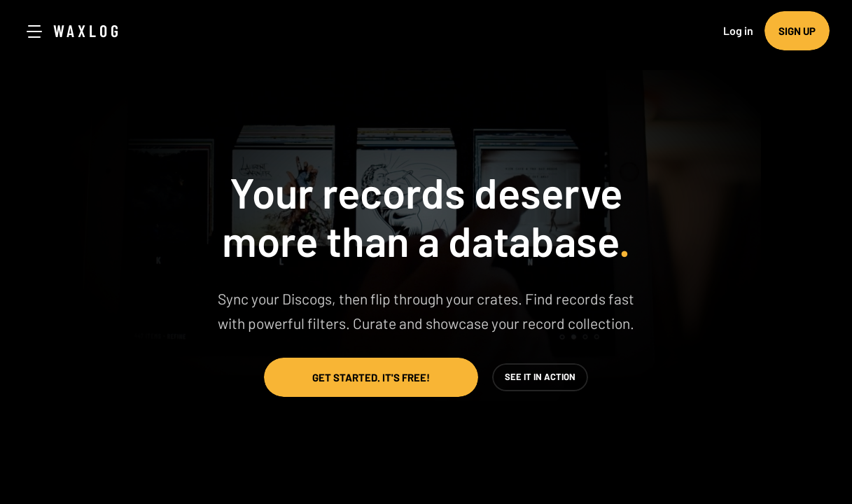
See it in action (540, 377)
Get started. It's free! (371, 377)
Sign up (797, 31)
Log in (738, 30)
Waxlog (88, 30)
